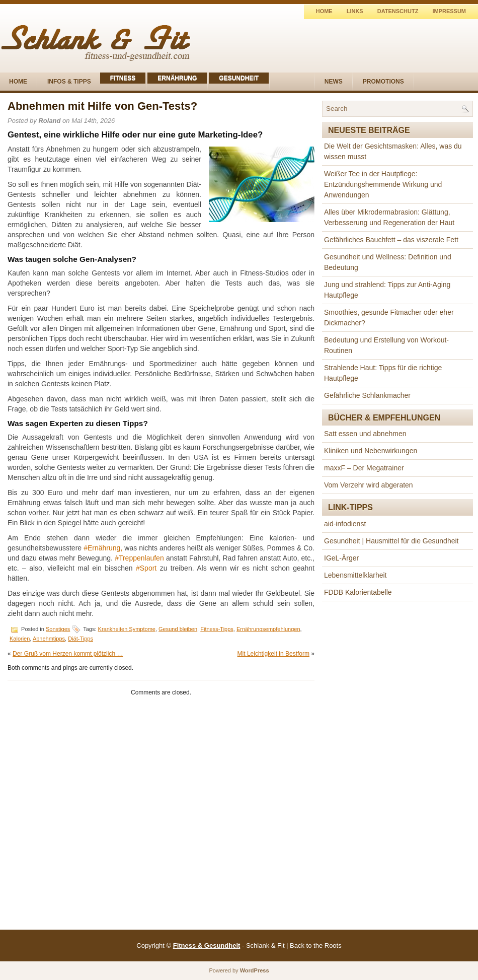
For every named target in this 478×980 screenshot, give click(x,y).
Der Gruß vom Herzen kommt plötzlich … (68, 654)
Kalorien (20, 639)
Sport (148, 568)
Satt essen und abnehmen (365, 434)
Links (355, 11)
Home (324, 11)
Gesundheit (239, 78)
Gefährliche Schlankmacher (367, 395)
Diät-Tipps (81, 639)
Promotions (383, 82)
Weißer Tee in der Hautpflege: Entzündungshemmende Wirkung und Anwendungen (383, 184)
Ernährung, (105, 548)
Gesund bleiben (178, 629)
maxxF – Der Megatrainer (364, 468)
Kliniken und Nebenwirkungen (371, 451)
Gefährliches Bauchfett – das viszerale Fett (391, 240)
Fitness (123, 78)
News (334, 82)
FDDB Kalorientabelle (358, 592)
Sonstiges (58, 629)
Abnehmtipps (49, 639)
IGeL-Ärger (341, 558)
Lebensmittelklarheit (355, 575)
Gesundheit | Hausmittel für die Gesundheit (391, 541)
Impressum (449, 11)
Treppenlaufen (141, 558)
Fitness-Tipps (217, 629)
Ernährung (177, 78)
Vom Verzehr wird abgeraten (369, 485)
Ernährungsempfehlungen (268, 629)
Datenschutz (398, 11)
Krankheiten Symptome (127, 629)
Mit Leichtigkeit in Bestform (273, 654)
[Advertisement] (397, 768)
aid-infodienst (345, 524)
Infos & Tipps (69, 82)
